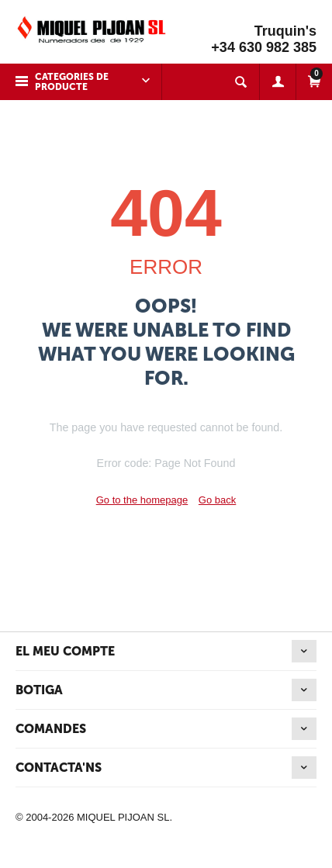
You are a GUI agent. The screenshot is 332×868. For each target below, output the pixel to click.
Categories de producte (72, 82)
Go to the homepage (142, 500)
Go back (217, 500)
